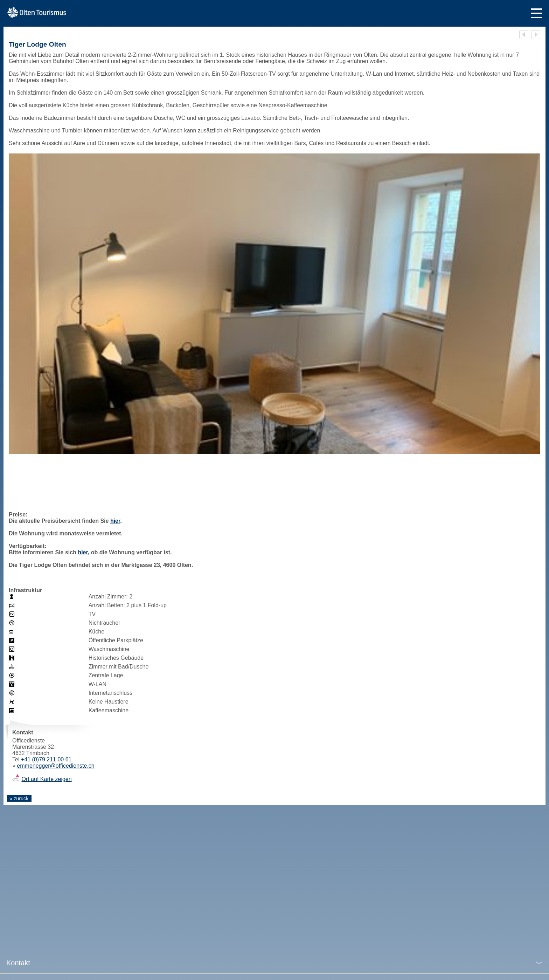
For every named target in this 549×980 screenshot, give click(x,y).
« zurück (19, 799)
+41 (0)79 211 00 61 (46, 759)
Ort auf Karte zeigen (46, 779)
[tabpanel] (274, 304)
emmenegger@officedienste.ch (55, 766)
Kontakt (18, 963)
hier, (84, 552)
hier (115, 521)
